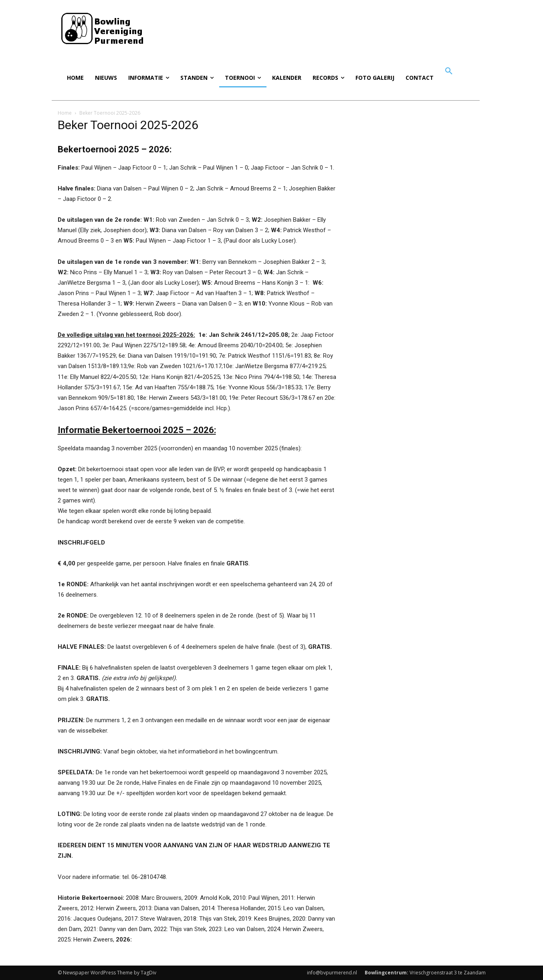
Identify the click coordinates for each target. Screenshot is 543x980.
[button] (449, 71)
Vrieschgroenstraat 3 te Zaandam (425, 973)
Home (65, 113)
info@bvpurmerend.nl (332, 973)
